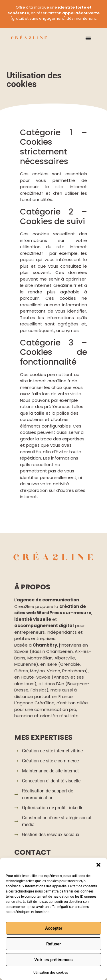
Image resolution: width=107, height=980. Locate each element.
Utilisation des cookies (51, 973)
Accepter (54, 928)
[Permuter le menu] (88, 38)
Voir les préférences (53, 960)
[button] (98, 865)
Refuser (53, 944)
